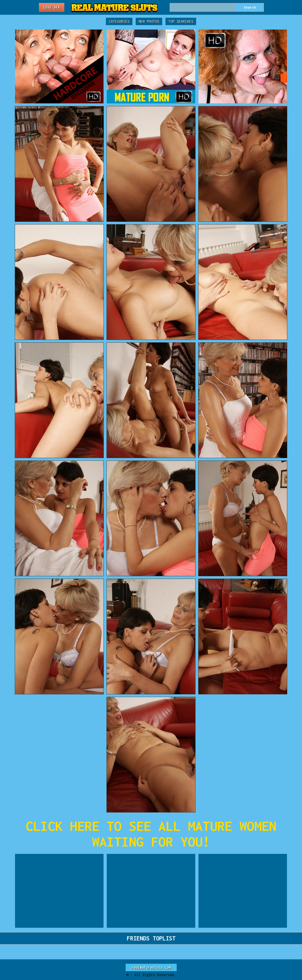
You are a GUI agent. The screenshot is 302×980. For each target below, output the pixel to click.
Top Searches (181, 21)
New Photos (149, 21)
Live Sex (52, 7)
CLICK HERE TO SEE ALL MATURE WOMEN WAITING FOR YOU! (151, 834)
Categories (119, 21)
